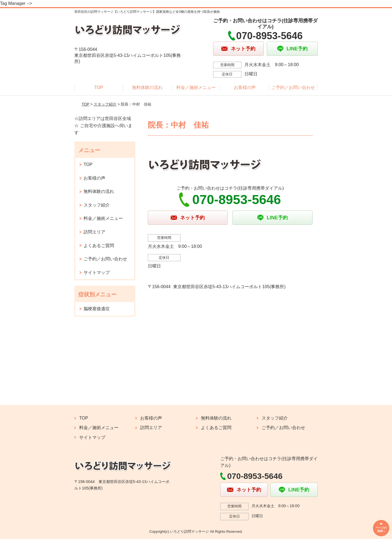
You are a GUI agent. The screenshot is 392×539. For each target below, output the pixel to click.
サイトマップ (97, 272)
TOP (99, 87)
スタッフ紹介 (105, 104)
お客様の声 (245, 87)
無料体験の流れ (147, 87)
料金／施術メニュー (196, 87)
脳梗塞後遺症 (97, 309)
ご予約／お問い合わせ (293, 87)
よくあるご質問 (99, 246)
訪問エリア (94, 232)
